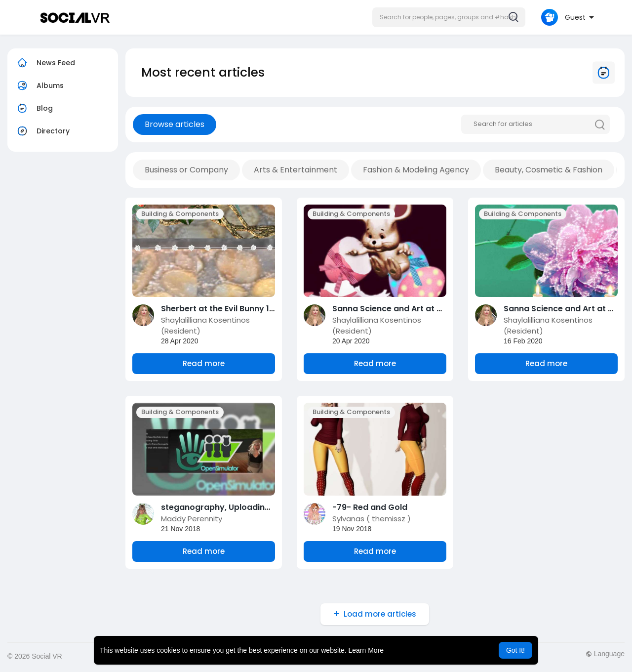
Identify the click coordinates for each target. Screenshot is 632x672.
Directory (42, 131)
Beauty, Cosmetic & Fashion (549, 170)
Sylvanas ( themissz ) (372, 519)
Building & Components (180, 214)
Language (605, 654)
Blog (34, 108)
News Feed (45, 63)
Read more (204, 363)
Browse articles (175, 124)
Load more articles (380, 614)
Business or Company (186, 170)
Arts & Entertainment (296, 170)
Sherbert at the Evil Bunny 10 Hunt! (229, 309)
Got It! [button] (515, 650)
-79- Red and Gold (370, 507)
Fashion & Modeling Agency (416, 170)
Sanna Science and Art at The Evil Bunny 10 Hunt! (429, 309)
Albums (39, 85)
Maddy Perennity (192, 519)
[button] (449, 17)
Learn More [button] (366, 650)
